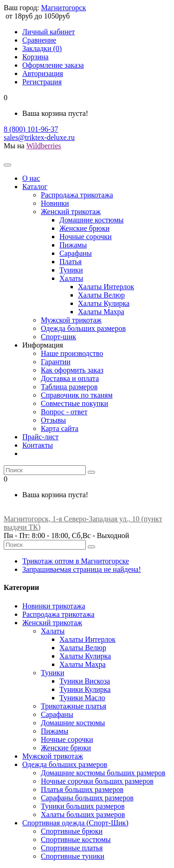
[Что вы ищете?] (45, 470)
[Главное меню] (7, 165)
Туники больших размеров (83, 806)
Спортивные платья (72, 848)
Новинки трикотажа (54, 606)
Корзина (35, 57)
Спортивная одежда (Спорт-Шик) (75, 823)
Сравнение (39, 40)
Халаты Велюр (83, 648)
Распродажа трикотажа (58, 614)
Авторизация (43, 73)
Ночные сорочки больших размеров (97, 781)
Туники (52, 673)
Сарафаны (57, 714)
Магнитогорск (63, 8)
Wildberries (44, 146)
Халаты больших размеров (83, 814)
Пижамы (55, 731)
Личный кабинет (48, 32)
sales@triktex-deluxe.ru (39, 137)
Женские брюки (66, 748)
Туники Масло (82, 698)
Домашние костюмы (73, 723)
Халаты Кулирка (85, 656)
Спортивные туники (73, 856)
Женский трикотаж (52, 623)
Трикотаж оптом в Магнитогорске (76, 561)
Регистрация (42, 82)
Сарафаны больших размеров (87, 798)
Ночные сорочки (67, 739)
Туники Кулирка (85, 689)
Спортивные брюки (72, 831)
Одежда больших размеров (65, 764)
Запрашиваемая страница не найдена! (82, 569)
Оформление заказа (53, 65)
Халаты (53, 631)
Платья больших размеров (82, 789)
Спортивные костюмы (76, 839)
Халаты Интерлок (87, 639)
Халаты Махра (83, 664)
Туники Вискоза (85, 681)
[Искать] (91, 472)
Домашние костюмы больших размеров (103, 773)
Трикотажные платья (74, 706)
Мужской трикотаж (53, 756)
